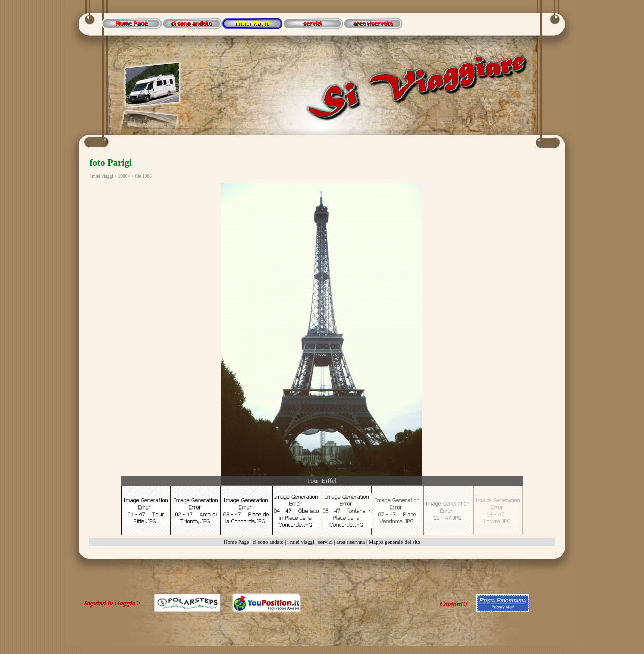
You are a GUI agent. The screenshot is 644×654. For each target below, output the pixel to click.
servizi (325, 542)
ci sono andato (268, 542)
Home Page (236, 542)
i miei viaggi (301, 542)
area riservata (350, 542)
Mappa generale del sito (394, 542)
